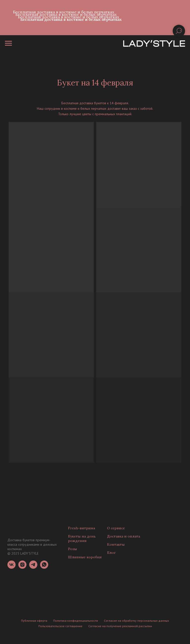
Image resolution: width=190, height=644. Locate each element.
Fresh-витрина (82, 528)
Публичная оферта (34, 621)
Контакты (116, 544)
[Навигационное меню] (8, 43)
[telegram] (33, 567)
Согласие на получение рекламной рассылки (120, 626)
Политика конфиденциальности (76, 621)
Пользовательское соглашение (60, 626)
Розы (72, 549)
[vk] (12, 567)
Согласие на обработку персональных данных (136, 621)
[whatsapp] (44, 567)
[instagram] (22, 567)
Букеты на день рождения (82, 538)
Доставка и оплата (124, 536)
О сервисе (116, 528)
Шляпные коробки (85, 557)
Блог (111, 553)
